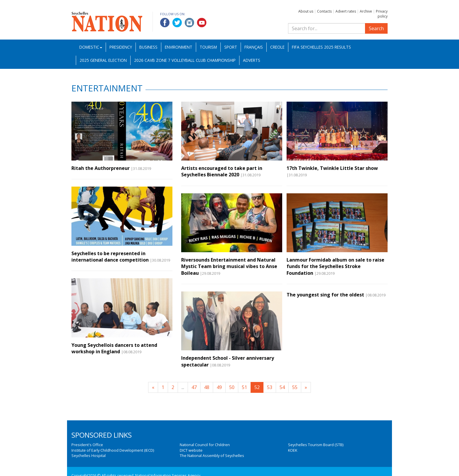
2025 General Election (103, 60)
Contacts (324, 11)
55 (295, 387)
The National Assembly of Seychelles (212, 455)
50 (232, 387)
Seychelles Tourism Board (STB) (316, 445)
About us (306, 11)
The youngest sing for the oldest (325, 295)
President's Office (87, 445)
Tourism (208, 47)
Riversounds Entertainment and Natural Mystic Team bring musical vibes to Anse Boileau (229, 266)
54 (282, 387)
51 (244, 387)
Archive (366, 11)
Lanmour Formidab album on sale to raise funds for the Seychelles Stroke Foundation (335, 266)
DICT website (191, 450)
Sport (231, 47)
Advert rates (346, 11)
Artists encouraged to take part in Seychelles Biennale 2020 (222, 171)
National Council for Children (205, 445)
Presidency (121, 47)
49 (219, 387)
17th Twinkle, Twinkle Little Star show (332, 168)
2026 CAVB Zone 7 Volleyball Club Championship (185, 60)
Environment (179, 47)
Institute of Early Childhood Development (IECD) (113, 450)
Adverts (252, 60)
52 (257, 387)
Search (376, 28)
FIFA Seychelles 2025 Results (321, 47)
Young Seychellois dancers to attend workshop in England (114, 348)
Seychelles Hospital (89, 455)
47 (194, 387)
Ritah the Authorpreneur (101, 168)
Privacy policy (382, 14)
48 (207, 387)
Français (254, 47)
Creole (277, 47)
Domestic (91, 47)
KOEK (293, 450)
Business (148, 47)
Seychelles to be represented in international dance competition (110, 257)
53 (270, 387)
